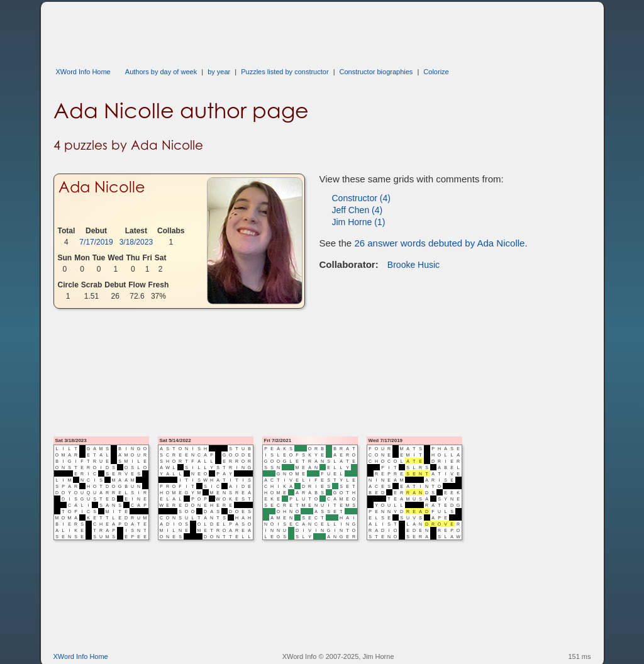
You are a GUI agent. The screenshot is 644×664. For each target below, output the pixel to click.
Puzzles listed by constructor (285, 72)
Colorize (436, 72)
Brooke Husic (414, 265)
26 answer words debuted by (439, 243)
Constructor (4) (361, 198)
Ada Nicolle (102, 187)
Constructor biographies (376, 72)
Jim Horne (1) (359, 222)
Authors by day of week (161, 72)
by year (219, 72)
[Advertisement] (282, 30)
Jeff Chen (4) (358, 210)
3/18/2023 (136, 242)
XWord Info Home (83, 72)
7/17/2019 (96, 242)
